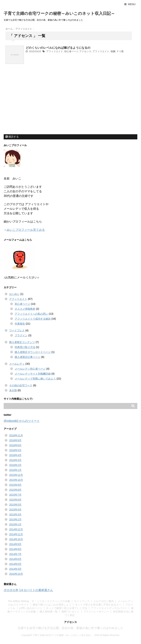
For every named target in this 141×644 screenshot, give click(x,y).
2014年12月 (16, 529)
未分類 (13, 390)
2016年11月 (16, 435)
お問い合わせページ (31, 608)
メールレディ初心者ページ (30, 369)
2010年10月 (16, 574)
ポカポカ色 (11, 590)
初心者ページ (71, 51)
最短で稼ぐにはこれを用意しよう (52, 605)
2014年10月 (16, 539)
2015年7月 (15, 495)
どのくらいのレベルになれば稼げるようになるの (58, 48)
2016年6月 (15, 445)
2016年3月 (15, 460)
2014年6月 (15, 559)
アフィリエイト (55, 51)
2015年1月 (15, 524)
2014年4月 (15, 569)
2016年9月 (15, 440)
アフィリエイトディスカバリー (109, 608)
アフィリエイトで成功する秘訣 (33, 319)
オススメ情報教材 (25, 309)
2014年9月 (15, 544)
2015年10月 (16, 480)
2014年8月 (15, 549)
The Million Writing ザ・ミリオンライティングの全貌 (39, 601)
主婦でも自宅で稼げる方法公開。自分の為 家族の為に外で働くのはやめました (70, 628)
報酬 (113, 51)
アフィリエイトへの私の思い (31, 314)
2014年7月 (15, 554)
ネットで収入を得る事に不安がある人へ (98, 605)
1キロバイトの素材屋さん (36, 590)
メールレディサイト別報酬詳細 (33, 374)
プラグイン (21, 335)
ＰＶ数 (120, 51)
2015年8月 (15, 490)
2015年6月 (15, 500)
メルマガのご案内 (104, 601)
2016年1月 (15, 470)
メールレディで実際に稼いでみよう (35, 379)
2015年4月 (15, 510)
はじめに (14, 294)
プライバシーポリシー (96, 612)
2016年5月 (15, 450)
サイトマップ (82, 601)
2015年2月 (15, 519)
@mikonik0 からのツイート (22, 421)
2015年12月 (16, 475)
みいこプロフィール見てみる (26, 230)
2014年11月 (16, 534)
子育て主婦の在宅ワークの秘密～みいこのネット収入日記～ (59, 13)
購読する (12, 137)
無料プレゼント (70, 612)
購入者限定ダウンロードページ (33, 352)
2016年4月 (15, 455)
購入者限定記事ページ (28, 357)
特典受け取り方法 (25, 347)
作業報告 (20, 324)
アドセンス (85, 51)
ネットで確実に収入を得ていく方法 (67, 608)
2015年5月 (15, 505)
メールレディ (17, 364)
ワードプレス (17, 330)
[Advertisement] (31, 109)
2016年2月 (15, 465)
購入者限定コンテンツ (22, 342)
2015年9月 (15, 485)
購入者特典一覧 (49, 612)
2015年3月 (15, 515)
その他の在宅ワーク (21, 385)
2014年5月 (15, 564)
